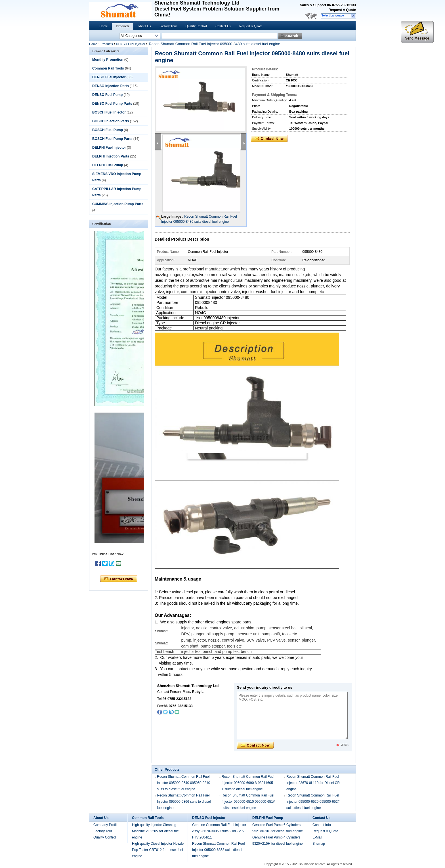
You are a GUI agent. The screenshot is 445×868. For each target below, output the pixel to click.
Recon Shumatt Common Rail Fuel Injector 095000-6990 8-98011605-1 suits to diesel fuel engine (248, 783)
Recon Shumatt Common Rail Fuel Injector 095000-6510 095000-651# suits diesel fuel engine (248, 802)
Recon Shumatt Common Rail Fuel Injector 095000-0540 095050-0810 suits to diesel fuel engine (184, 783)
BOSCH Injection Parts (111, 121)
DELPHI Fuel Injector (109, 148)
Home (103, 26)
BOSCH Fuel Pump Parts (112, 139)
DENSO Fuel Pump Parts (112, 104)
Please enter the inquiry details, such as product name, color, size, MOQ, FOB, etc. (292, 715)
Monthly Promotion (108, 60)
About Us (144, 26)
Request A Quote (342, 10)
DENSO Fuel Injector (131, 44)
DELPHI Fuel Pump (108, 165)
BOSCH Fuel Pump (108, 130)
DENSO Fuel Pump (107, 95)
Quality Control (196, 26)
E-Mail (317, 837)
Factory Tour (168, 26)
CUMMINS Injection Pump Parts (118, 204)
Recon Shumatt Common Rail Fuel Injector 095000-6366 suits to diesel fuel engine (184, 802)
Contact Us (223, 26)
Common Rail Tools (108, 68)
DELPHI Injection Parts (111, 156)
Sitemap (319, 844)
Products (123, 26)
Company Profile (106, 825)
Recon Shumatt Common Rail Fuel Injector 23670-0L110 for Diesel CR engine (313, 783)
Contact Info (322, 825)
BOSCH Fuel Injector (109, 112)
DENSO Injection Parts (111, 86)
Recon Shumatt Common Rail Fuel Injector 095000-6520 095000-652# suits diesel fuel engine (313, 802)
